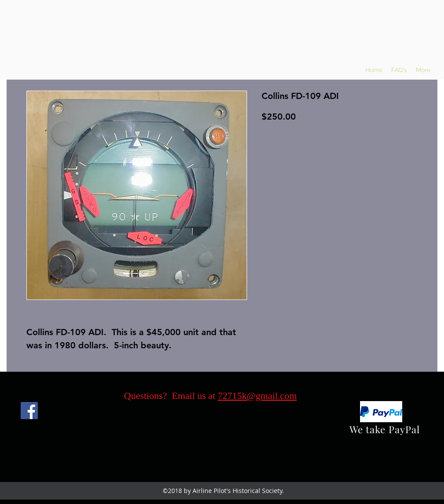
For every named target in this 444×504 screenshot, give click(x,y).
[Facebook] (29, 411)
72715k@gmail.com (257, 396)
